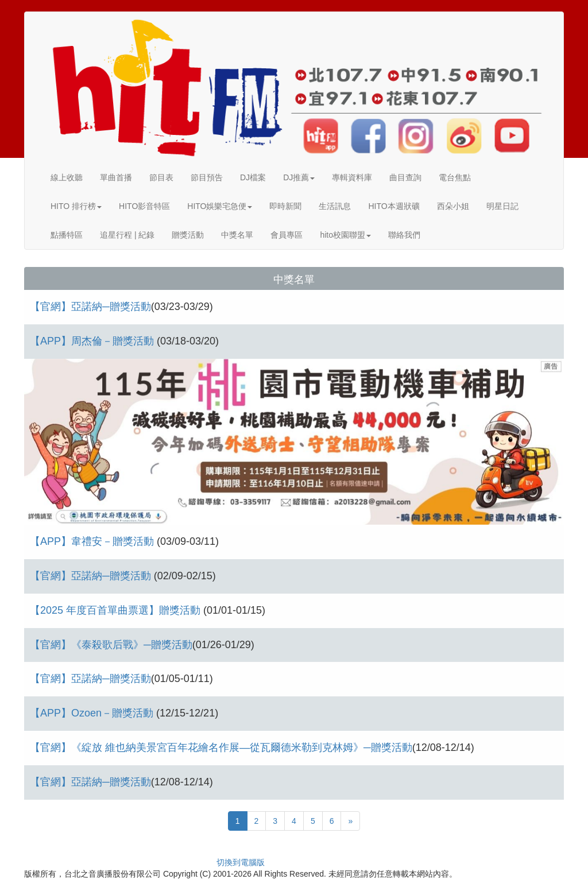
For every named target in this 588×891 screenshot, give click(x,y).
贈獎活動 (188, 235)
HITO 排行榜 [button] (76, 206)
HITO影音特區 (144, 206)
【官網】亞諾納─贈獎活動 (90, 307)
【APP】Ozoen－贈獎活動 (93, 713)
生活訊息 (335, 206)
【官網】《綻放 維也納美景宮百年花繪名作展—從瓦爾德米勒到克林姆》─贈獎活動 (221, 747)
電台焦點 (455, 177)
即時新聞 (285, 206)
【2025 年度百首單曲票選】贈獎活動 (117, 610)
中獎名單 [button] (294, 280)
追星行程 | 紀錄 (127, 235)
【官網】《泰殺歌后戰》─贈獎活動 (111, 645)
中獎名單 (237, 235)
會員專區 (287, 235)
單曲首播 (116, 177)
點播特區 (67, 235)
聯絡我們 (404, 235)
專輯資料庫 (352, 177)
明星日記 (502, 206)
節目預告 (207, 177)
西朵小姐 (453, 206)
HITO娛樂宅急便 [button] (220, 206)
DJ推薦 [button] (299, 177)
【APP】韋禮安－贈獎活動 (93, 541)
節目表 (161, 177)
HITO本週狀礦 (394, 206)
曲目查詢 (405, 177)
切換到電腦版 (241, 862)
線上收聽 (67, 177)
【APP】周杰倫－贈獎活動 (93, 341)
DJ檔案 (253, 177)
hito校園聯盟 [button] (345, 235)
